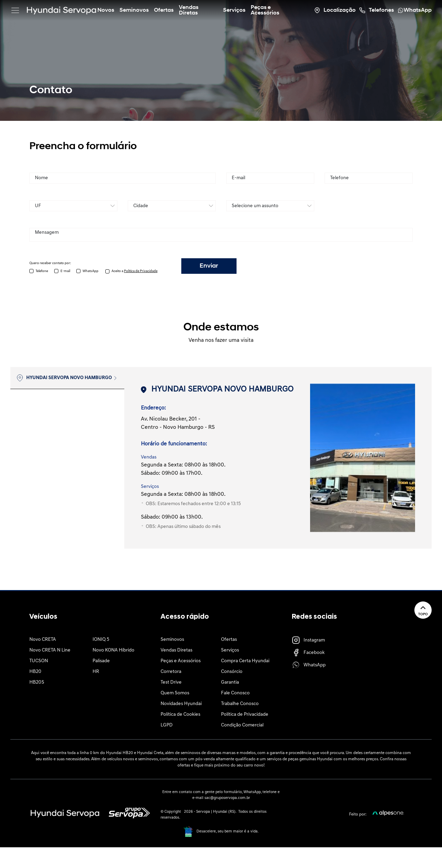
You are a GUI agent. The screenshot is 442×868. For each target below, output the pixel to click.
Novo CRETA (43, 640)
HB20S (37, 682)
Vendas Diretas (176, 650)
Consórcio (232, 672)
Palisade (101, 661)
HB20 (35, 672)
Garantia (230, 682)
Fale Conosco (235, 693)
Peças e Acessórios (181, 661)
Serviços (230, 650)
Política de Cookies (180, 715)
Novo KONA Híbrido (113, 650)
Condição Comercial (242, 725)
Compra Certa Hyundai (245, 661)
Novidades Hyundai (181, 704)
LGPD (167, 725)
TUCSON (39, 661)
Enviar (209, 266)
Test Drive (171, 682)
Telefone (42, 271)
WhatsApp (90, 271)
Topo (423, 610)
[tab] (67, 378)
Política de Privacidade (245, 715)
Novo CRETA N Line (50, 650)
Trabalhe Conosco (240, 704)
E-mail (65, 271)
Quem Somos (175, 693)
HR (96, 672)
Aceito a (134, 271)
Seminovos (172, 640)
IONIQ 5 (101, 640)
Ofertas (229, 640)
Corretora (171, 672)
